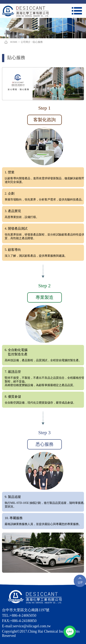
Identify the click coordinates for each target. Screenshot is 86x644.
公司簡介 (26, 42)
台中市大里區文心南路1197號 (26, 610)
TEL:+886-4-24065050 (19, 615)
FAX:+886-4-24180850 (19, 621)
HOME (14, 42)
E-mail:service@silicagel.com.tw (26, 626)
